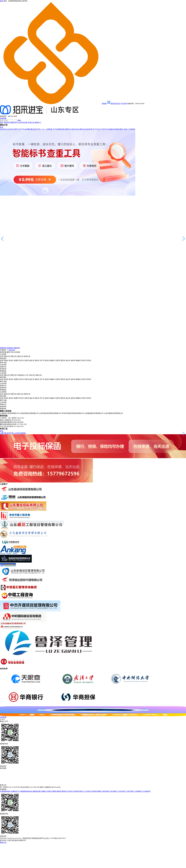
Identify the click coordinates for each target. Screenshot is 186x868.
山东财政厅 (139, 791)
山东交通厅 (130, 791)
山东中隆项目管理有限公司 (113, 413)
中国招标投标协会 (26, 791)
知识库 (25, 122)
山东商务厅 (147, 791)
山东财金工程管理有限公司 (10, 413)
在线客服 (3, 118)
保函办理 (14, 122)
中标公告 (32, 375)
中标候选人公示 (23, 375)
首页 (2, 122)
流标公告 (27, 356)
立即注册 (12, 350)
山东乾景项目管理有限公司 (29, 413)
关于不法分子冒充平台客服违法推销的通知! (108, 129)
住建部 (44, 791)
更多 (2, 127)
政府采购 (3, 352)
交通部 (54, 791)
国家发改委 (37, 791)
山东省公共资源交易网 (93, 791)
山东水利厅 (122, 791)
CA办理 (20, 122)
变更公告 (14, 356)
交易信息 (7, 122)
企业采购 (17, 352)
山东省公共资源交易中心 (76, 791)
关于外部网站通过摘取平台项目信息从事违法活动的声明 (73, 129)
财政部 (59, 791)
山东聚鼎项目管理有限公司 (94, 413)
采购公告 (7, 356)
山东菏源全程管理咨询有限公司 (50, 413)
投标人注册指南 (130, 129)
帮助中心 (38, 122)
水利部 (49, 791)
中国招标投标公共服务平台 (10, 791)
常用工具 (31, 122)
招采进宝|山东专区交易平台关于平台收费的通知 (17, 129)
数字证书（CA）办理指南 (43, 129)
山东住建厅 (114, 791)
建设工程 (10, 352)
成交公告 (20, 356)
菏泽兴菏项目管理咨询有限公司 (73, 413)
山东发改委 (105, 791)
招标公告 (7, 375)
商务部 (64, 791)
